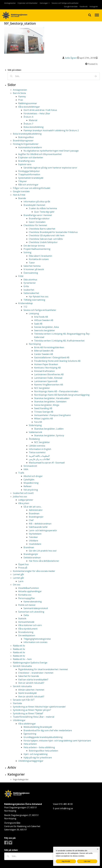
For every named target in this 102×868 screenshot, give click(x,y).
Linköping (34, 313)
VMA (26, 469)
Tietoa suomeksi (37, 452)
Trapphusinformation (29, 174)
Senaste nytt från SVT (24, 700)
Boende (22, 198)
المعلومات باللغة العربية (39, 456)
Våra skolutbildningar (29, 107)
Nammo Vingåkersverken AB (49, 385)
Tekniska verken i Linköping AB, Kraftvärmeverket (59, 341)
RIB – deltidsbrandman (40, 524)
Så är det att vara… (33, 507)
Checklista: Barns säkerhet (42, 229)
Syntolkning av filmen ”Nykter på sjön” (32, 710)
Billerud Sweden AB (44, 351)
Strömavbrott (30, 466)
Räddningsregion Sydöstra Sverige (30, 663)
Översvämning (31, 273)
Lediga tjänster (26, 500)
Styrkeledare (35, 534)
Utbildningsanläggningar (31, 761)
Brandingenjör (36, 517)
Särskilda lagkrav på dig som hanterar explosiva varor (50, 168)
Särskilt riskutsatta (22, 666)
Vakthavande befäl (38, 527)
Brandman (34, 513)
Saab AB (38, 324)
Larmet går (18, 574)
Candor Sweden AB (44, 354)
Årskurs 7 (28, 124)
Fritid (21, 276)
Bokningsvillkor (26, 137)
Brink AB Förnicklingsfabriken (49, 347)
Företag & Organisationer (26, 144)
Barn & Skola (19, 93)
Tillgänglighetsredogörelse (37, 639)
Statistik (22, 618)
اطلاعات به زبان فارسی (39, 459)
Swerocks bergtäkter (45, 330)
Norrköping (35, 344)
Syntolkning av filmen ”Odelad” (28, 713)
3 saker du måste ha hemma (43, 208)
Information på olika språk (37, 202)
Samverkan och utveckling (31, 612)
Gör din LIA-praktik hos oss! (43, 551)
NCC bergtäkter (42, 388)
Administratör (36, 510)
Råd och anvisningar (28, 185)
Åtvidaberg (34, 439)
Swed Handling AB (43, 408)
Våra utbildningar (27, 724)
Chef (31, 520)
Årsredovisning (26, 632)
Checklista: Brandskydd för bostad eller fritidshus (53, 232)
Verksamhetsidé (26, 622)
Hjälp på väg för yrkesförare (38, 758)
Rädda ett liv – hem (22, 659)
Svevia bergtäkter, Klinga (47, 405)
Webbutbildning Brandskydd (38, 727)
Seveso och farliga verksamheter (65, 3)
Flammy (22, 97)
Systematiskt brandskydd (31, 178)
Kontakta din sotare (39, 259)
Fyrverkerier (30, 283)
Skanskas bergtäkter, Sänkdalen (50, 402)
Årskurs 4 (28, 117)
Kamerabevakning (33, 602)
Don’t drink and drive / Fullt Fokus (40, 110)
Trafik (21, 473)
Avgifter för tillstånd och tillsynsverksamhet (40, 154)
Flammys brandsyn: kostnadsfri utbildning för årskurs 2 (51, 130)
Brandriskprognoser (23, 141)
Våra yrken (24, 503)
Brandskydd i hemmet (34, 205)
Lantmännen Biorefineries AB (49, 374)
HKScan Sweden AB (44, 320)
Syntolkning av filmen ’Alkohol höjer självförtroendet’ (39, 707)
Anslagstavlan (10, 3)
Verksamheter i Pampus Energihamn (52, 415)
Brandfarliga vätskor (39, 219)
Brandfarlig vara (26, 161)
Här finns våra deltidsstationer (44, 561)
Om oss (17, 585)
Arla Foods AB (41, 317)
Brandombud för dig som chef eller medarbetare (48, 730)
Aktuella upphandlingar (30, 591)
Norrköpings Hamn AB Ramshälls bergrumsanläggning (62, 395)
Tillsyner (23, 181)
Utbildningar (19, 720)
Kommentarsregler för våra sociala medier (34, 571)
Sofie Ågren (71, 58)
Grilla (26, 286)
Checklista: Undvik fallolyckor (43, 242)
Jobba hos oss (20, 497)
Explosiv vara (25, 164)
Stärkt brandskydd (27, 693)
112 (25, 307)
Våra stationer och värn (30, 625)
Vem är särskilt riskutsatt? (31, 683)
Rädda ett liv (19, 646)
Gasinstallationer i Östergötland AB (52, 357)
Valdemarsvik (35, 432)
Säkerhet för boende (29, 676)
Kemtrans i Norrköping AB (47, 368)
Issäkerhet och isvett (23, 493)
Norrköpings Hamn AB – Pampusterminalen (56, 391)
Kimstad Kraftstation (44, 371)
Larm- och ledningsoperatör (43, 530)
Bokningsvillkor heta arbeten (43, 751)
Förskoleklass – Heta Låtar (37, 113)
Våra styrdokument (28, 629)
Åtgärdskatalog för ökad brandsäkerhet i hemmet (43, 669)
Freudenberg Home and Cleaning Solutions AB (57, 361)
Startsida (17, 703)
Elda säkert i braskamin (40, 256)
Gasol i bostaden (37, 222)
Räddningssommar (28, 103)
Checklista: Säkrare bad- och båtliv (46, 239)
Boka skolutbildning (34, 127)
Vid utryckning (31, 490)
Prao (21, 100)
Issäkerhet (29, 290)
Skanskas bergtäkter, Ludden (49, 429)
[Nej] (98, 849)
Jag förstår (66, 861)
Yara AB (38, 422)
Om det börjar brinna (34, 246)
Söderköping (35, 425)
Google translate (21, 191)
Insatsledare (35, 544)
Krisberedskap (25, 303)
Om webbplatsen (27, 635)
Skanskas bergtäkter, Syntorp (49, 435)
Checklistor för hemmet (35, 225)
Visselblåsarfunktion (28, 588)
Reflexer (28, 486)
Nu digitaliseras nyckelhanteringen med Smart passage (51, 151)
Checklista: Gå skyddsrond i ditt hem (47, 235)
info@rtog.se (66, 808)
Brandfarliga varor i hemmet (38, 215)
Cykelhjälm (29, 480)
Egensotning (30, 734)
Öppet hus (23, 564)
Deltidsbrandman (32, 558)
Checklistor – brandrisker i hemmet (36, 673)
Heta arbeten (30, 744)
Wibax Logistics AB (43, 419)
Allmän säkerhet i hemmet (31, 690)
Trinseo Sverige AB (44, 412)
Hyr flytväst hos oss (39, 297)
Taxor (32, 263)
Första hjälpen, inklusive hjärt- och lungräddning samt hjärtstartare (57, 741)
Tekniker (33, 537)
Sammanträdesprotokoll (36, 608)
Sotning (27, 252)
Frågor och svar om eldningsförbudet (32, 188)
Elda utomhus (30, 280)
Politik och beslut (27, 605)
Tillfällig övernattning (34, 300)
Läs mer (87, 861)
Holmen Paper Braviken (46, 364)
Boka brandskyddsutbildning (27, 134)
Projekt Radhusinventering (37, 249)
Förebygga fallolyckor (29, 171)
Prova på (23, 568)
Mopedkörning (31, 483)
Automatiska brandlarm (30, 147)
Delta (26, 615)
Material (33, 120)
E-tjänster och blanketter (31, 157)
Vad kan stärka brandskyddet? (33, 680)
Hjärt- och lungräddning (36, 754)
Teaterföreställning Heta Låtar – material (34, 717)
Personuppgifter (27, 598)
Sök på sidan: (14, 70)
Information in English (40, 449)
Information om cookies (35, 642)
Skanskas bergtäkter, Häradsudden (52, 398)
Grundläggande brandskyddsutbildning (43, 737)
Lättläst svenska (37, 446)
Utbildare (33, 541)
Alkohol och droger (33, 476)
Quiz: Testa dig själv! (44, 212)
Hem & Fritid (19, 195)
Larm (21, 581)
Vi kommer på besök (34, 269)
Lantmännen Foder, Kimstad (48, 378)
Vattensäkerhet (31, 293)
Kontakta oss (25, 595)
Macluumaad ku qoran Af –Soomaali (47, 463)
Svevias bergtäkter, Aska (46, 327)
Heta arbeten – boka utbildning (39, 747)
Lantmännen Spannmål (46, 381)
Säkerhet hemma (32, 266)
